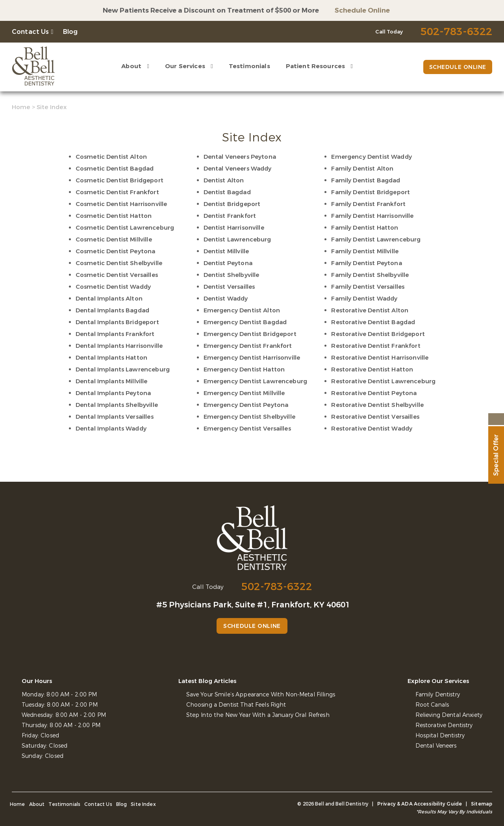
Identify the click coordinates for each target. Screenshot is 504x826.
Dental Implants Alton (109, 299)
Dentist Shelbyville (232, 275)
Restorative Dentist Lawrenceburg (383, 381)
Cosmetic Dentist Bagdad (115, 169)
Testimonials (249, 66)
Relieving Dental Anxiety (449, 715)
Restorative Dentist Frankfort (376, 346)
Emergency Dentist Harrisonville (252, 358)
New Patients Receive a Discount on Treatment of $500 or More (211, 10)
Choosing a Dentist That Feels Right (236, 705)
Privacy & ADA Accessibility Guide (420, 804)
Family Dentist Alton (362, 169)
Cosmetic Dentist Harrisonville (121, 204)
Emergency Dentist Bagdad (245, 322)
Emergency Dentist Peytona (246, 405)
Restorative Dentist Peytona (374, 393)
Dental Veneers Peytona (240, 157)
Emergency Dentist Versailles (247, 429)
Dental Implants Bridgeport (117, 322)
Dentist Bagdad (227, 192)
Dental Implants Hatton (111, 358)
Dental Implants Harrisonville (119, 346)
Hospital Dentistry (440, 736)
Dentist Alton (224, 180)
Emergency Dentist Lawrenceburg (256, 381)
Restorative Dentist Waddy (372, 429)
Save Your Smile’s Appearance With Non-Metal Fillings (261, 695)
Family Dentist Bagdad (366, 180)
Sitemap (482, 804)
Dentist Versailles (229, 287)
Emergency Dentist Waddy (371, 157)
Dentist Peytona (228, 263)
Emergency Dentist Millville (244, 393)
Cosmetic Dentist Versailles (117, 275)
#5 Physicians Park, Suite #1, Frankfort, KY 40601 (253, 605)
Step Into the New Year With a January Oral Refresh (258, 715)
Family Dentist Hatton (365, 228)
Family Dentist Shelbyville (370, 275)
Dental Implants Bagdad (112, 310)
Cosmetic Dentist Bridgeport (120, 180)
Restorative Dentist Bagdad (373, 322)
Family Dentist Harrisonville (372, 216)
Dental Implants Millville (112, 381)
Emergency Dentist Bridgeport (250, 334)
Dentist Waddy (226, 299)
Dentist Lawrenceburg (237, 239)
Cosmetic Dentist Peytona (116, 251)
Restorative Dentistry (444, 725)
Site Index (143, 804)
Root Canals (432, 705)
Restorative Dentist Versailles (375, 417)
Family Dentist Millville (365, 251)
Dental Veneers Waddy (238, 169)
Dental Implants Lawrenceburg (123, 369)
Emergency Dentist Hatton (244, 369)
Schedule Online (362, 10)
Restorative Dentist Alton (370, 310)
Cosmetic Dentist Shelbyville (119, 263)
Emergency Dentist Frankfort (248, 346)
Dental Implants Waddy (111, 429)
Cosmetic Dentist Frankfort (117, 192)
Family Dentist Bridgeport (371, 192)
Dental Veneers (436, 746)
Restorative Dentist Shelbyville (377, 405)
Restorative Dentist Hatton (372, 369)
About (131, 66)
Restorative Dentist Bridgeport (378, 334)
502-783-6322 (277, 587)
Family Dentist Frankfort (368, 204)
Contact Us (31, 32)
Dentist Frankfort (230, 216)
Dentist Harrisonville (234, 228)
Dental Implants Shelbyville (117, 405)
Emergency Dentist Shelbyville (249, 417)
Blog (70, 32)
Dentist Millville (226, 251)
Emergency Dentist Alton (242, 310)
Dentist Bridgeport (232, 204)
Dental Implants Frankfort (115, 334)
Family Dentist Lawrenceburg (376, 239)
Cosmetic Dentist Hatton (114, 216)
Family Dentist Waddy (364, 299)
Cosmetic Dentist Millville (114, 239)
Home (21, 107)
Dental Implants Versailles (115, 417)
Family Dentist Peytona (366, 263)
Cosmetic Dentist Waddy (113, 287)
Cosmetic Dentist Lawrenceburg (125, 228)
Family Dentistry (438, 695)
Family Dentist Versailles (368, 287)
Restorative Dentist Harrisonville (380, 358)
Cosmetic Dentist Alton (111, 157)
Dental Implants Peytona (113, 393)
